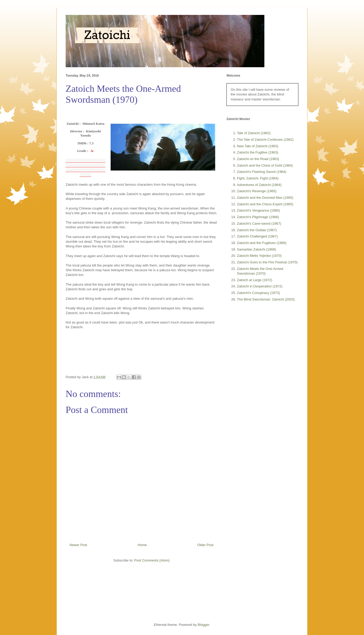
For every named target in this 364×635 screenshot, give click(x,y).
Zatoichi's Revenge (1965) (257, 191)
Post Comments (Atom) (152, 560)
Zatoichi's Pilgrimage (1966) (258, 217)
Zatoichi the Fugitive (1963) (258, 152)
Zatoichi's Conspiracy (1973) (258, 293)
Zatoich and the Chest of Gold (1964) (265, 165)
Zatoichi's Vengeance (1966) (258, 210)
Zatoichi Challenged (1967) (257, 236)
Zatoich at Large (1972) (255, 280)
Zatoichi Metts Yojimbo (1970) (259, 256)
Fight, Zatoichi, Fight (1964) (258, 178)
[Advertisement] (266, 402)
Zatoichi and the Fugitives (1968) (262, 243)
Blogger (203, 625)
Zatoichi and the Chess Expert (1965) (265, 204)
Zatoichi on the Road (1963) (258, 159)
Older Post (205, 545)
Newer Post (78, 545)
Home (142, 545)
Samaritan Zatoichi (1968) (257, 249)
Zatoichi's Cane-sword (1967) (259, 223)
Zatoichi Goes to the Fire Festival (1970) (267, 262)
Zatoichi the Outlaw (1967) (257, 230)
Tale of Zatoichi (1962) (254, 133)
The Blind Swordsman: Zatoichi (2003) (266, 299)
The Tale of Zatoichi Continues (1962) (265, 140)
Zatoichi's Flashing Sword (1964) (262, 172)
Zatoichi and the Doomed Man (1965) (265, 198)
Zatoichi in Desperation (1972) (260, 286)
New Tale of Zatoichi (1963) (258, 146)
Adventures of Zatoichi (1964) (259, 185)
